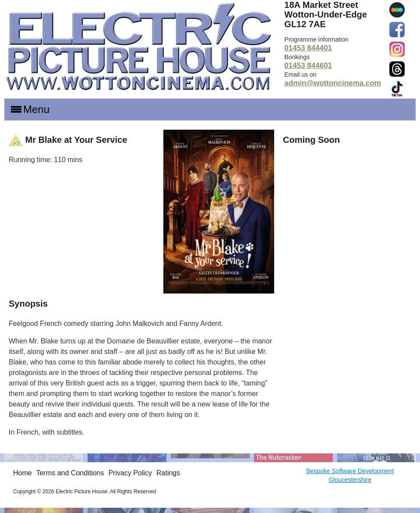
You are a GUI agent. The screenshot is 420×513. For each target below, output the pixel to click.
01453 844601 (308, 65)
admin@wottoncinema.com (333, 83)
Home (23, 473)
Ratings (168, 473)
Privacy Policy (130, 473)
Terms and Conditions (70, 473)
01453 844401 (308, 48)
